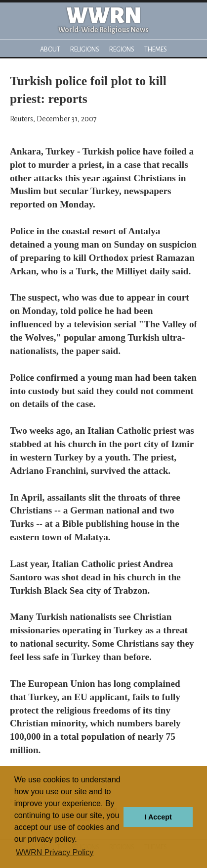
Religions (85, 49)
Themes (156, 49)
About (50, 49)
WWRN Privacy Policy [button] (55, 852)
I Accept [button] (158, 817)
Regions (122, 49)
